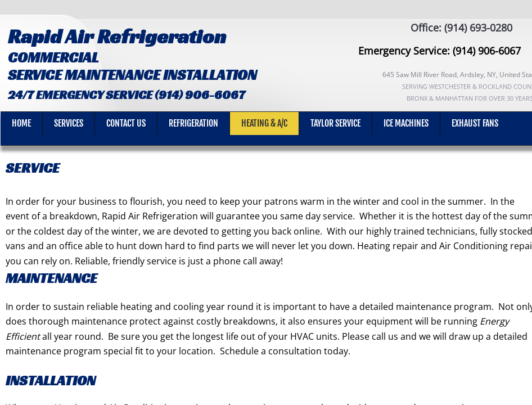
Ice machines (406, 123)
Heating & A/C (264, 123)
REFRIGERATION (193, 123)
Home (21, 123)
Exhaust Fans (475, 123)
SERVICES (69, 123)
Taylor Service (335, 123)
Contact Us (126, 123)
